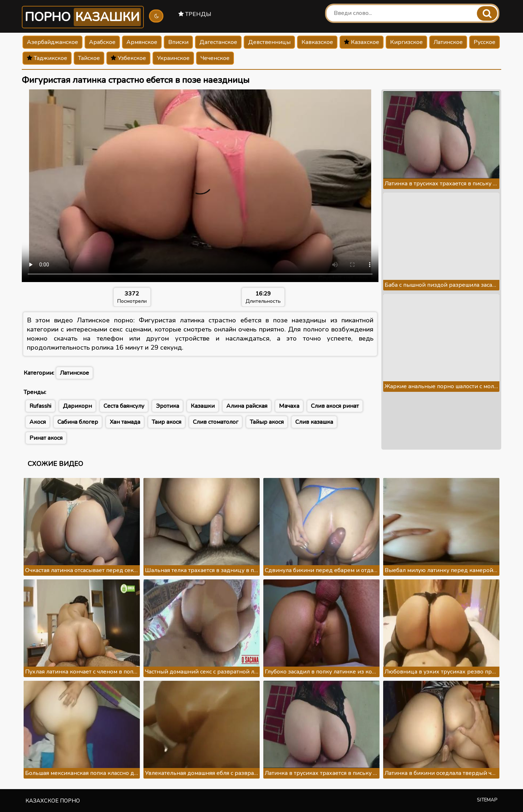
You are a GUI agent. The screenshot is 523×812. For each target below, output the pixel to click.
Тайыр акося (267, 422)
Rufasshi (40, 406)
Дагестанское (218, 42)
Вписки (178, 42)
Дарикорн (77, 406)
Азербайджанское (52, 42)
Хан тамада (125, 422)
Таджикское (47, 58)
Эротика (167, 406)
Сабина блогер (78, 422)
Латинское (448, 42)
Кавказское (317, 42)
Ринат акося (46, 438)
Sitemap (487, 800)
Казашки (203, 406)
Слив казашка (314, 422)
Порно (83, 17)
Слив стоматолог (216, 422)
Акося (38, 422)
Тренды (195, 14)
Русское (485, 42)
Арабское (102, 42)
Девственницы (269, 42)
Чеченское (215, 58)
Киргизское (406, 42)
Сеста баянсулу (124, 406)
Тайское (89, 58)
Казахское (362, 42)
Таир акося (167, 422)
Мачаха (289, 406)
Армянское (142, 42)
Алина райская (247, 406)
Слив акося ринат (335, 406)
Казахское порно (53, 801)
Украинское (173, 58)
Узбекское (128, 58)
